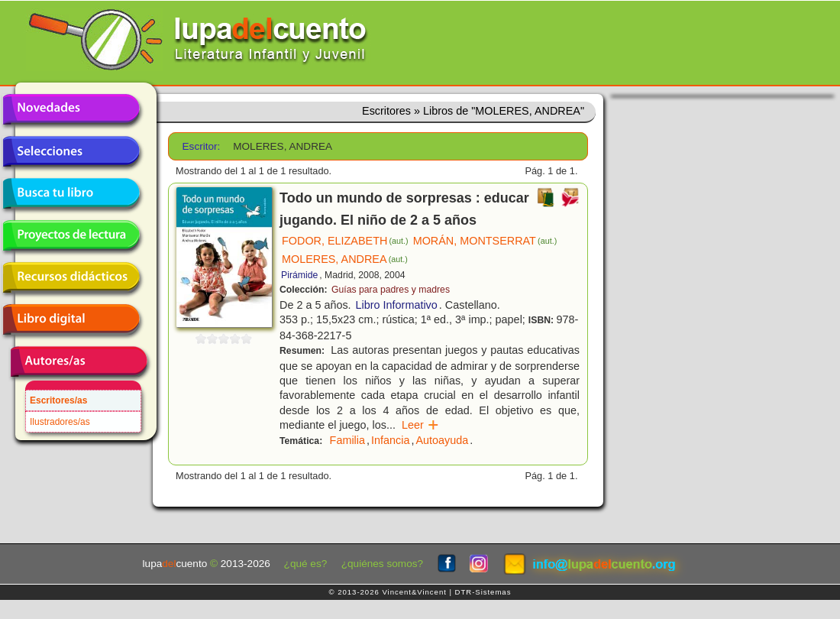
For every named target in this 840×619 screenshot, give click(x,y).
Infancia (390, 440)
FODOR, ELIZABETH (345, 241)
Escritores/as (58, 400)
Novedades (71, 109)
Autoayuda (442, 440)
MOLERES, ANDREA (345, 259)
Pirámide (299, 275)
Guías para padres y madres (391, 290)
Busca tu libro (71, 193)
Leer (420, 425)
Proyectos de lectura (71, 235)
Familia (347, 440)
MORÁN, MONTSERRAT (485, 241)
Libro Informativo (397, 305)
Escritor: (202, 146)
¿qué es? (306, 564)
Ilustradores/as (60, 422)
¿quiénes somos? (382, 564)
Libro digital (71, 319)
